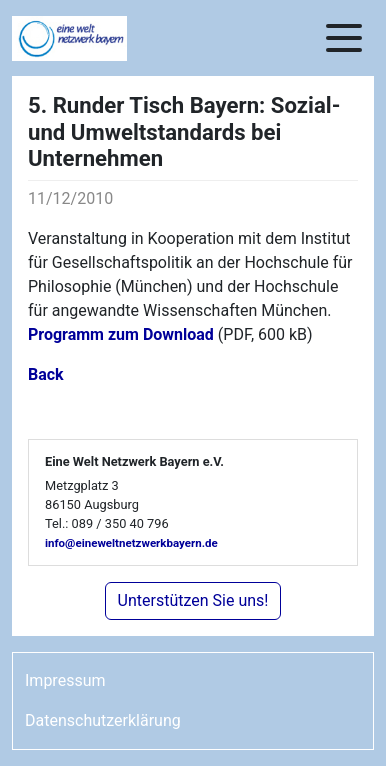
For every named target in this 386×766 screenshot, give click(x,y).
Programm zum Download (121, 334)
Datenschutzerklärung (103, 720)
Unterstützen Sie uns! (193, 600)
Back (46, 374)
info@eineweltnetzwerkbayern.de (131, 543)
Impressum (65, 680)
